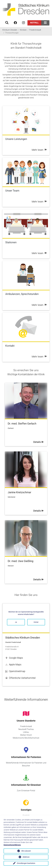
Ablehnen (26, 857)
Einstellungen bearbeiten (26, 863)
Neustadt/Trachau (26, 729)
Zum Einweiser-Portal (26, 791)
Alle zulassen (26, 851)
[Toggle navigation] (45, 23)
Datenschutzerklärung (12, 845)
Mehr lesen (39, 150)
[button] (26, 658)
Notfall (34, 23)
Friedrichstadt (26, 726)
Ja (16, 622)
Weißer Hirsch (26, 735)
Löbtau (26, 732)
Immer (36, 622)
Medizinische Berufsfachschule (26, 738)
